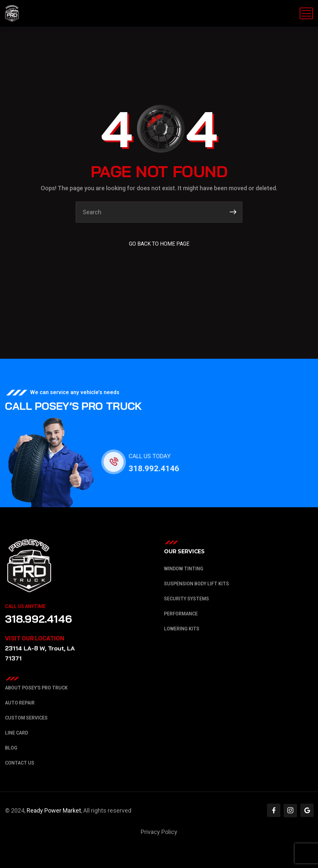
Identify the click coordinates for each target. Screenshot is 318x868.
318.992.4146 (160, 469)
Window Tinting (184, 569)
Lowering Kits (182, 629)
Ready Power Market (54, 810)
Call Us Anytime (25, 606)
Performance (181, 614)
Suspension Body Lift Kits (196, 584)
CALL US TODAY (155, 456)
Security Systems (186, 599)
